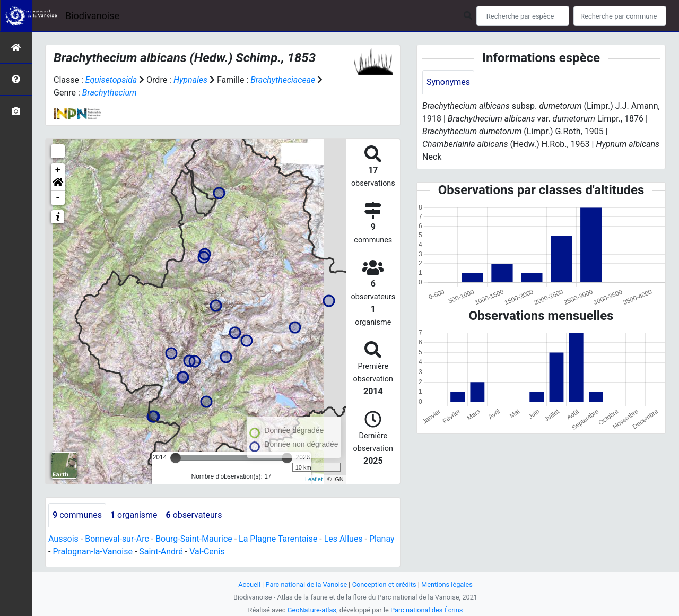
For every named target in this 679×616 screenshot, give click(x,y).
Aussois (63, 539)
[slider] (176, 458)
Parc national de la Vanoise (306, 584)
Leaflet (314, 479)
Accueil (249, 584)
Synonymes (448, 82)
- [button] (58, 198)
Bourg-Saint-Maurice (194, 539)
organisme (134, 515)
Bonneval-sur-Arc (117, 539)
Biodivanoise (92, 16)
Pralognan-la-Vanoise (93, 552)
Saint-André (162, 552)
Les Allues (344, 539)
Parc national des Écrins (427, 610)
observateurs (194, 515)
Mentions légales (447, 584)
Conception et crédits (384, 584)
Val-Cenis (208, 552)
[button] (58, 184)
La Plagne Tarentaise (278, 539)
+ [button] (58, 170)
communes (77, 515)
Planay (382, 539)
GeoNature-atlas (312, 610)
